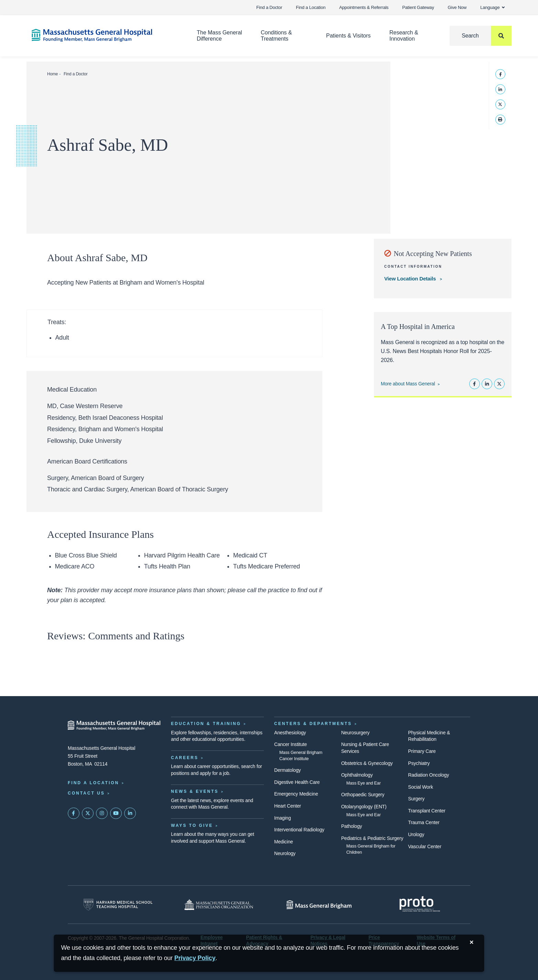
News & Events (195, 791)
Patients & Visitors (348, 36)
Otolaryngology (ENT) (364, 807)
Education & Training (206, 724)
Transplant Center (427, 811)
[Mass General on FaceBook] (74, 813)
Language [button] (492, 7)
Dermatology (287, 770)
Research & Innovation (404, 36)
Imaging (283, 818)
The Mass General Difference (219, 36)
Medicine (284, 842)
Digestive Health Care (297, 782)
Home (52, 74)
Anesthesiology (290, 733)
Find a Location (311, 7)
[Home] (104, 35)
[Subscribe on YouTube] (116, 813)
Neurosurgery (356, 733)
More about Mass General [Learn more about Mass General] (408, 384)
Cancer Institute (290, 744)
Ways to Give (192, 825)
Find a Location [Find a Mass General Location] (93, 783)
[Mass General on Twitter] (88, 813)
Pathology (352, 826)
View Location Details (411, 279)
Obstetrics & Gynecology (367, 763)
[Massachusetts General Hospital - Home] (114, 725)
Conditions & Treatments (276, 36)
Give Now (457, 7)
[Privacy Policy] (195, 958)
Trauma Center (424, 822)
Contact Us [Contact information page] (86, 793)
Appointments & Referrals (364, 7)
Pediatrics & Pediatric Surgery (372, 838)
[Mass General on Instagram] (102, 813)
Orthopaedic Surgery (363, 795)
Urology (416, 834)
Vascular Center (425, 846)
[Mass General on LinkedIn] (130, 813)
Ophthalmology (357, 775)
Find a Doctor (269, 7)
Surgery (416, 799)
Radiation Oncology (428, 775)
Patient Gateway (418, 7)
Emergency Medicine (296, 794)
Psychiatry (419, 763)
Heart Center (288, 806)
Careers (185, 758)
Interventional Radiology (299, 830)
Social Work (420, 787)
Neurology (285, 853)
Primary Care (422, 751)
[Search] (481, 36)
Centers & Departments (313, 724)
